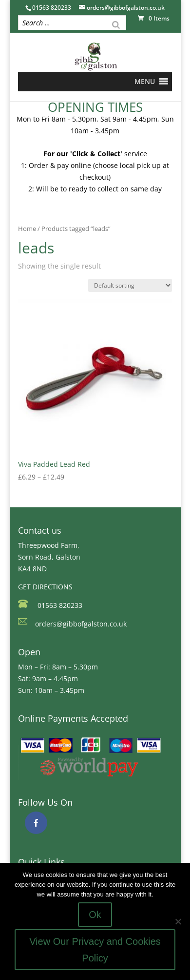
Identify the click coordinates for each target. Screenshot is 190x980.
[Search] (116, 24)
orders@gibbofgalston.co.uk (81, 624)
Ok (95, 915)
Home (27, 229)
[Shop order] (130, 285)
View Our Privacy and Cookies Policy (95, 950)
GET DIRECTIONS (45, 587)
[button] (145, 82)
